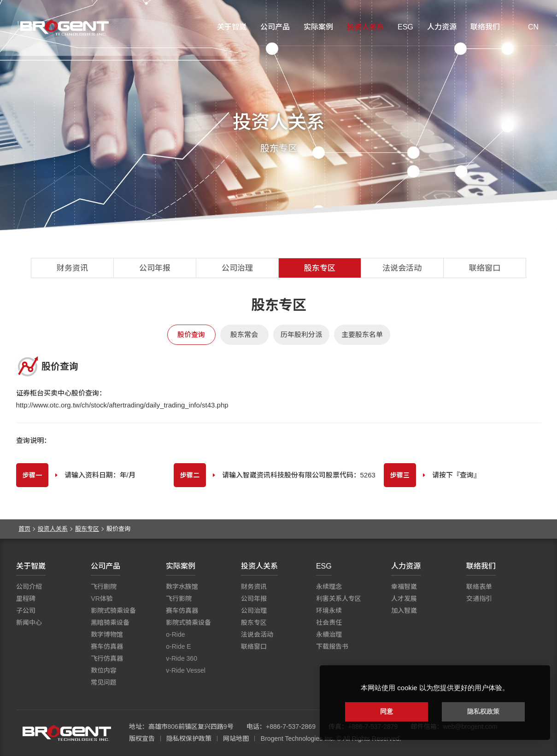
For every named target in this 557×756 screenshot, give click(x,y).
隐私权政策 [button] (483, 711)
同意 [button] (387, 711)
